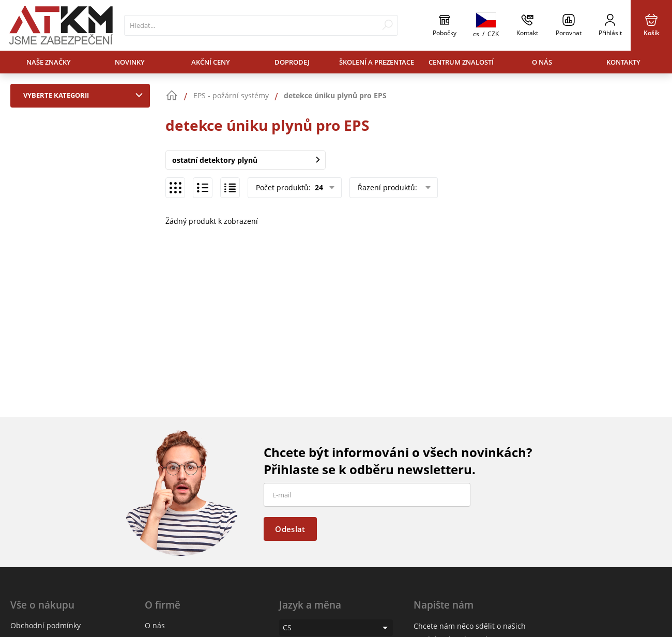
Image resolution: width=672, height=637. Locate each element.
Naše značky (49, 62)
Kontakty (623, 62)
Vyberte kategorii (85, 95)
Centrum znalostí (461, 62)
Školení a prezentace (377, 62)
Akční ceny (211, 62)
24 (318, 187)
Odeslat (290, 529)
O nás (542, 62)
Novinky (130, 62)
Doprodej (292, 62)
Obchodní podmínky (45, 625)
